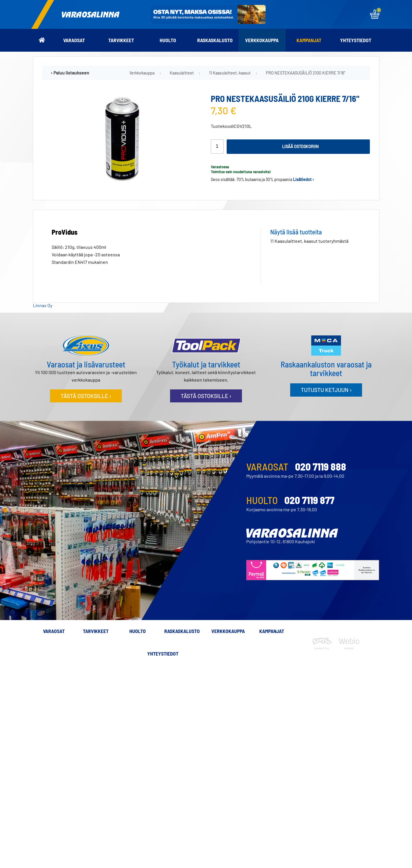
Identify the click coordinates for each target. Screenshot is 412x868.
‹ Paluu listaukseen (70, 73)
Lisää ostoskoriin (300, 146)
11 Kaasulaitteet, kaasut (230, 73)
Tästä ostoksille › (86, 396)
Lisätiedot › (304, 179)
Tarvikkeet (121, 40)
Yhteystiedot (356, 40)
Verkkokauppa (262, 40)
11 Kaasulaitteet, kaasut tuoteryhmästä (309, 241)
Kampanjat (309, 40)
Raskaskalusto (215, 40)
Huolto (168, 40)
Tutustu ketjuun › (326, 390)
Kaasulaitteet (182, 73)
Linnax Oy (43, 305)
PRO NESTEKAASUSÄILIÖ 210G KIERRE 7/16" (306, 73)
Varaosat (74, 40)
